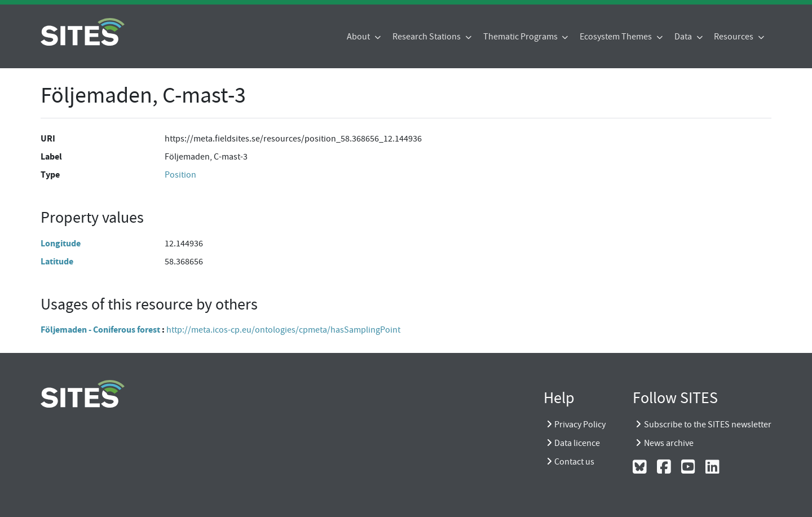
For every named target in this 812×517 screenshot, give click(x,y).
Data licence (577, 443)
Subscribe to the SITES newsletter (708, 425)
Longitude (61, 243)
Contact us (574, 462)
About (359, 37)
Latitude (57, 261)
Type (50, 174)
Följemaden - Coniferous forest (100, 330)
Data (684, 37)
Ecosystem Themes (617, 37)
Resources (734, 37)
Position (180, 175)
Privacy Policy (580, 425)
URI (48, 138)
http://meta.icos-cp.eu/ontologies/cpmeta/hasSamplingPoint (283, 330)
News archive (669, 443)
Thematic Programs (521, 37)
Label (51, 156)
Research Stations (427, 37)
